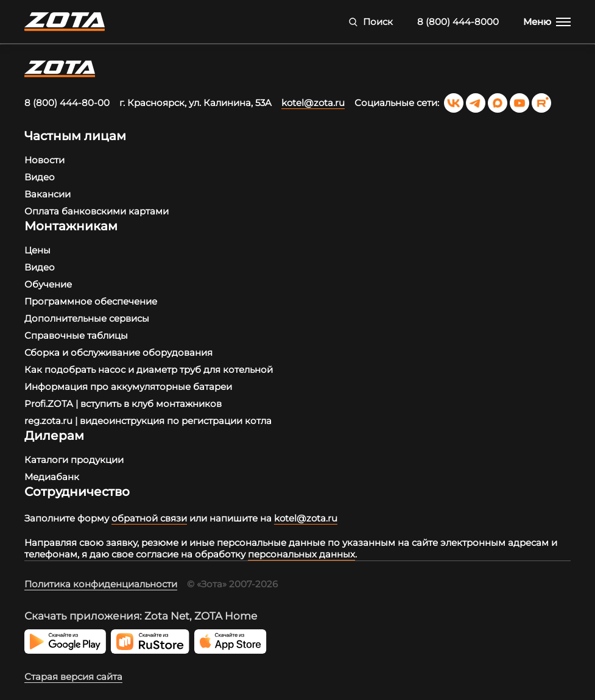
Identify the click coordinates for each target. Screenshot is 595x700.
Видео (40, 177)
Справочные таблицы (76, 335)
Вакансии (48, 194)
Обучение (48, 284)
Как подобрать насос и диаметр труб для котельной (149, 369)
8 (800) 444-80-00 (67, 103)
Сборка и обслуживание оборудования (118, 352)
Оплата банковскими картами (97, 211)
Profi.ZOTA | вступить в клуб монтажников (123, 404)
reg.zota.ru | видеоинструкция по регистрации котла (148, 421)
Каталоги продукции (74, 460)
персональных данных (301, 554)
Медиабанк (52, 477)
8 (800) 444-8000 (458, 22)
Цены (37, 250)
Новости (44, 160)
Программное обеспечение (91, 301)
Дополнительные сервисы (87, 318)
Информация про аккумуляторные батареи (128, 387)
